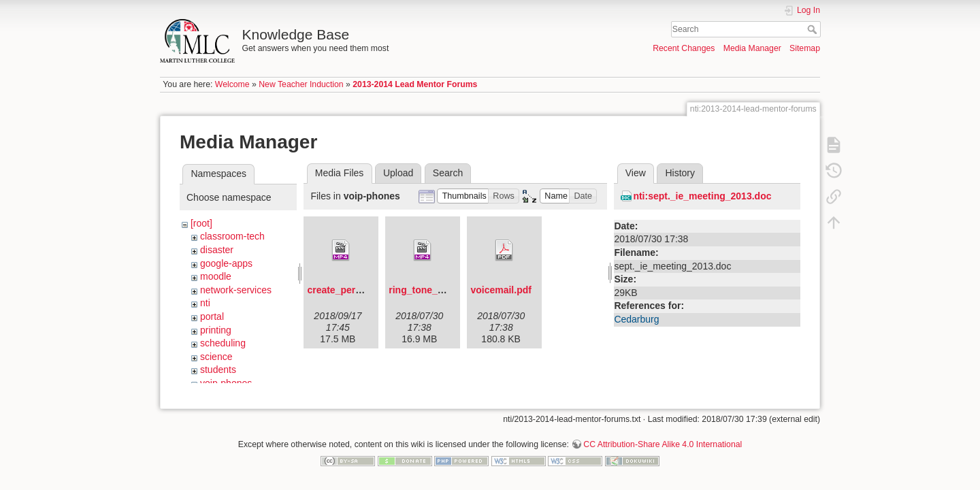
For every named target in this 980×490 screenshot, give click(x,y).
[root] (201, 223)
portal (212, 316)
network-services (236, 290)
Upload (398, 173)
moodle (216, 276)
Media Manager (752, 48)
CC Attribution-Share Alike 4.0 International (663, 440)
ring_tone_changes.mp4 (443, 290)
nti (205, 303)
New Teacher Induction (301, 84)
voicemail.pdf (501, 290)
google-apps (226, 263)
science (216, 357)
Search (814, 29)
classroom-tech (232, 236)
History (680, 173)
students (218, 370)
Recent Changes (684, 48)
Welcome (232, 84)
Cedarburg (636, 319)
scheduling (223, 343)
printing (216, 330)
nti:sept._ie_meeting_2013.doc (702, 196)
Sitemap (805, 48)
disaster (217, 250)
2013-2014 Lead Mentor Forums (415, 84)
